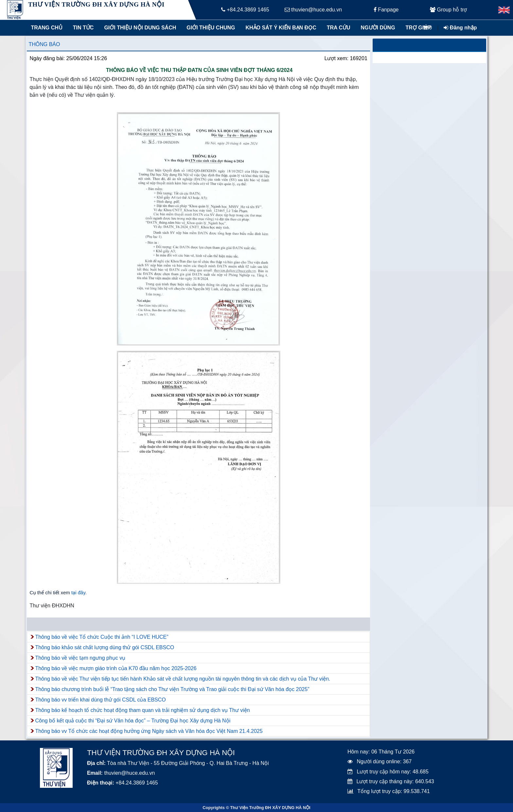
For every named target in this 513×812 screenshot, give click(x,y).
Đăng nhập (460, 28)
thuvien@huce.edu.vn (313, 10)
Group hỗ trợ (448, 10)
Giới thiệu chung (210, 28)
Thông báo (44, 44)
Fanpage (386, 10)
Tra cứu (339, 28)
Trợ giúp (418, 28)
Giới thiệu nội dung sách (139, 28)
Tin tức (83, 28)
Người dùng (378, 28)
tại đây (78, 592)
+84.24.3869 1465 (245, 10)
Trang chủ (46, 28)
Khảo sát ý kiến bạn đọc (280, 28)
